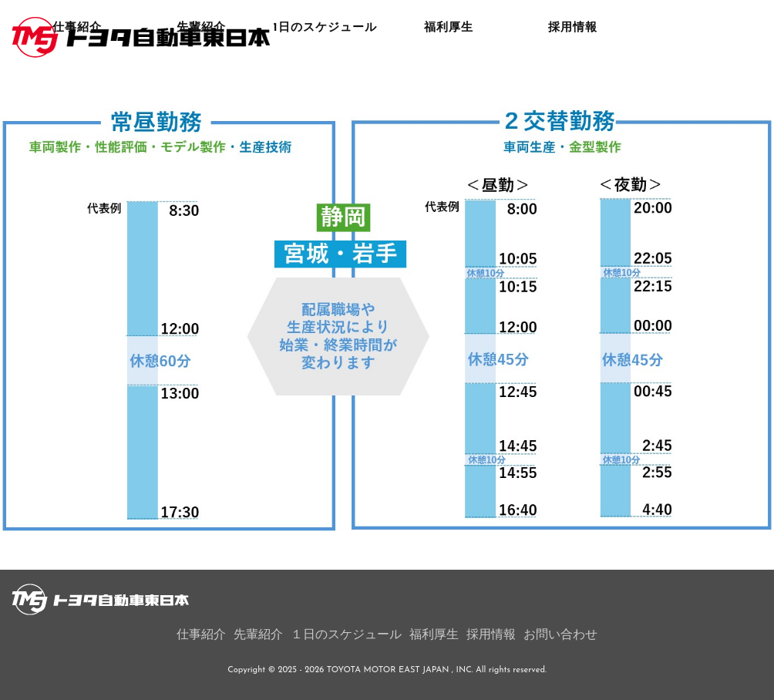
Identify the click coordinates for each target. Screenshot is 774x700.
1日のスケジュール (325, 88)
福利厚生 (449, 88)
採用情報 (573, 88)
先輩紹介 (201, 88)
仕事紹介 (77, 88)
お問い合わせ (560, 635)
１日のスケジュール (346, 635)
